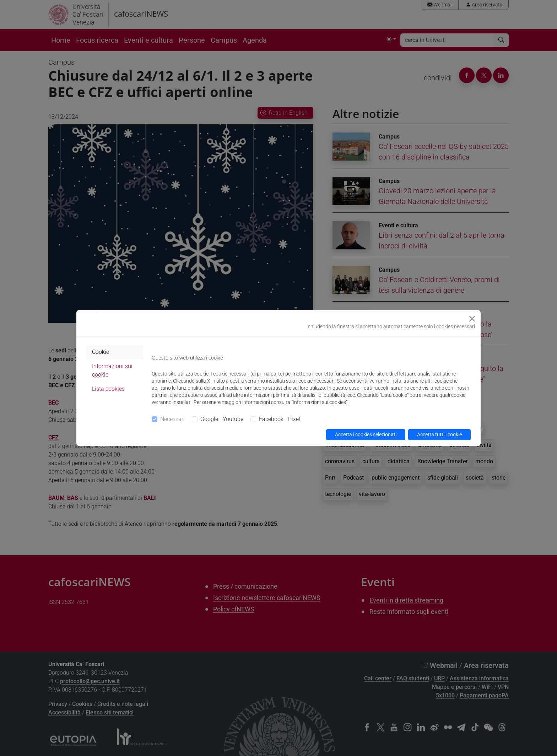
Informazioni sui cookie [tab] (112, 370)
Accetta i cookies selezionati (366, 434)
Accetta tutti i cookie (439, 434)
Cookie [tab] (101, 352)
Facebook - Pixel (280, 419)
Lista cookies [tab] (108, 389)
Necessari (172, 419)
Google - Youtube (222, 419)
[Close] (472, 319)
